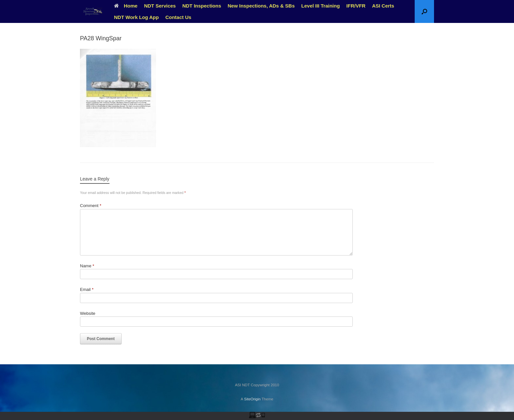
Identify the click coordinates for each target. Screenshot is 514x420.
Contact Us (178, 17)
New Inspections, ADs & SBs (261, 6)
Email (87, 289)
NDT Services (160, 6)
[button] (424, 11)
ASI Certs (383, 6)
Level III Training (321, 6)
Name (87, 266)
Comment (91, 206)
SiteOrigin (252, 399)
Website (88, 313)
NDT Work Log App (137, 17)
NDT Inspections (202, 6)
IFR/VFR (356, 6)
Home (126, 6)
